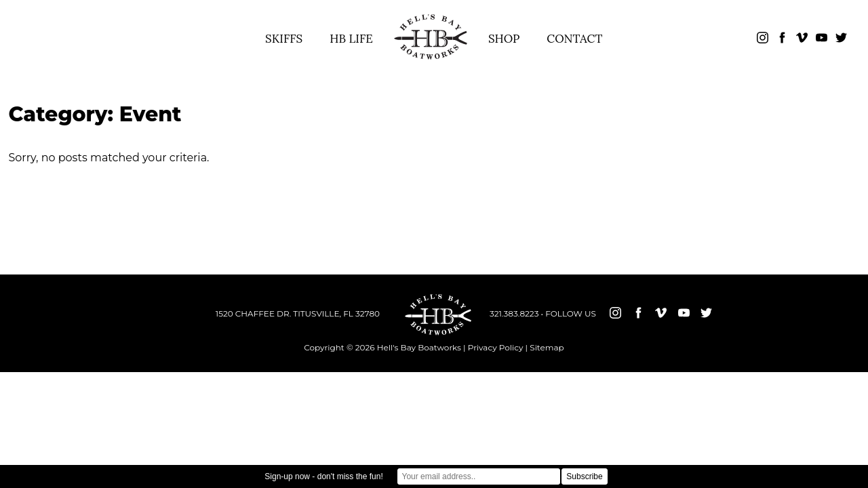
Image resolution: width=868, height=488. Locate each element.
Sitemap (547, 347)
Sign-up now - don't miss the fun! (323, 476)
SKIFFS (284, 39)
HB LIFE (351, 39)
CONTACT (574, 39)
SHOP (504, 39)
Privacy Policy (496, 347)
